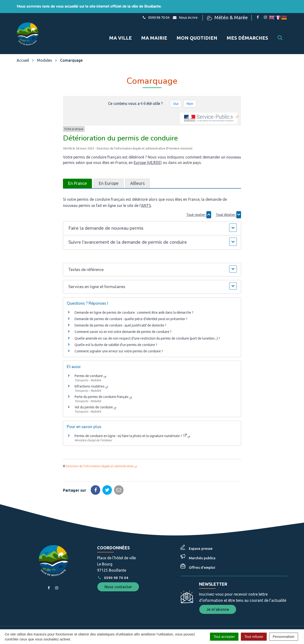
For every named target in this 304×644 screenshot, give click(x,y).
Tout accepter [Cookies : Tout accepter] (224, 637)
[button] (152, 214)
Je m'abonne (218, 595)
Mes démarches (247, 30)
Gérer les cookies (112, 618)
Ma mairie (154, 30)
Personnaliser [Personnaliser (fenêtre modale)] (284, 637)
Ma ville (121, 30)
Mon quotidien (197, 30)
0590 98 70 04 (113, 564)
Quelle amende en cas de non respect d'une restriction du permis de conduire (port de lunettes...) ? (147, 324)
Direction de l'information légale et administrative (100, 452)
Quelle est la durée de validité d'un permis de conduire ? (116, 331)
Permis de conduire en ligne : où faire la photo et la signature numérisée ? (131, 422)
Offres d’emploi (202, 553)
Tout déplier (228, 201)
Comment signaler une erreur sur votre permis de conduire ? (119, 337)
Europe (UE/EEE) (148, 149)
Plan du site (172, 618)
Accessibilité (196, 618)
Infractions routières (90, 373)
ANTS (146, 191)
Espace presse (201, 534)
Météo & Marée (231, 17)
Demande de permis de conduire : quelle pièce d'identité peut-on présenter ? (131, 305)
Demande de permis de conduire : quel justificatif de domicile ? (120, 312)
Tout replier (199, 201)
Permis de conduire (89, 362)
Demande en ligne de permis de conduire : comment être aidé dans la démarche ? (134, 299)
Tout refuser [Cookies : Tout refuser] (254, 637)
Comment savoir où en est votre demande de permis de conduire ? (123, 318)
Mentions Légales (144, 618)
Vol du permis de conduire (94, 393)
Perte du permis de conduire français (102, 383)
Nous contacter (118, 573)
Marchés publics (202, 544)
